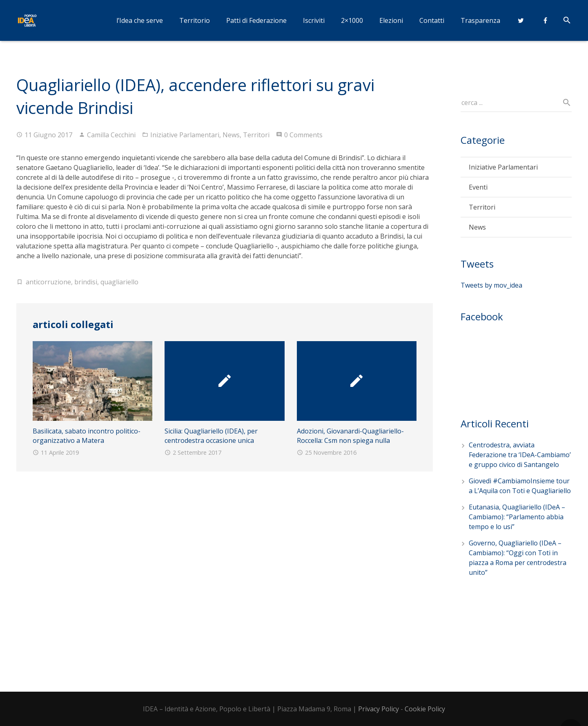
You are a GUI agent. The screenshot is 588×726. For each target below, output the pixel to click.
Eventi (478, 187)
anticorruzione (48, 282)
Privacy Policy (379, 709)
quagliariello (119, 282)
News (231, 135)
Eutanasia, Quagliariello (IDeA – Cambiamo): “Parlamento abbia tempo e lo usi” (517, 517)
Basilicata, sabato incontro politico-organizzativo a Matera (87, 436)
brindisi (86, 282)
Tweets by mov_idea (491, 285)
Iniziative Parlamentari (185, 135)
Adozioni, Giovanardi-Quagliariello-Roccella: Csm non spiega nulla (350, 436)
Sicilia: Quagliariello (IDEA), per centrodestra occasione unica (211, 436)
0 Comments (303, 135)
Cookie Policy (425, 709)
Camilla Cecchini (111, 135)
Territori (256, 135)
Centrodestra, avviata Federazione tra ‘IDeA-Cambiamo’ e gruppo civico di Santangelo (520, 455)
